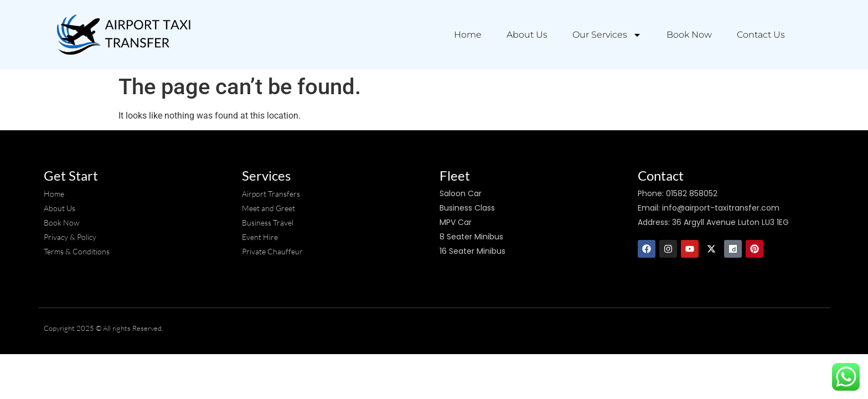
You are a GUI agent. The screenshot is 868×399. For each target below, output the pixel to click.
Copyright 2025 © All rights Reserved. (104, 328)
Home (468, 35)
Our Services (607, 35)
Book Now (689, 35)
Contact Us (761, 35)
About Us (527, 35)
